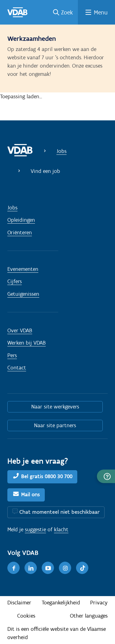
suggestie (35, 529)
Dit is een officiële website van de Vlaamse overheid (57, 633)
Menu (101, 12)
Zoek (67, 12)
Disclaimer (19, 603)
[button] (106, 476)
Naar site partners (55, 425)
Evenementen (23, 269)
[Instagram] (65, 568)
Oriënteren (20, 232)
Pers (12, 355)
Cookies (26, 616)
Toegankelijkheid (61, 603)
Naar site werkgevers (55, 407)
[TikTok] (82, 568)
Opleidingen (21, 220)
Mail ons (31, 494)
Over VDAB (20, 330)
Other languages (89, 616)
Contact (17, 368)
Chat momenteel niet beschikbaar (59, 512)
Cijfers (15, 281)
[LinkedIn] (31, 568)
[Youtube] (48, 568)
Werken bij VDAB (27, 343)
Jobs (61, 151)
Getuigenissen (23, 294)
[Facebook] (13, 568)
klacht (61, 529)
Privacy (99, 603)
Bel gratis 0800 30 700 (47, 476)
